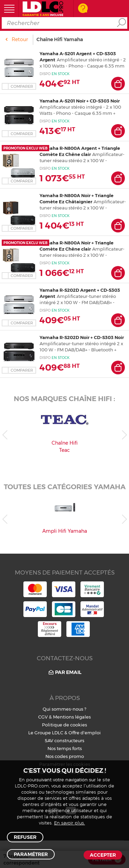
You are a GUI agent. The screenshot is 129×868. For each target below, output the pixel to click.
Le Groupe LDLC (46, 733)
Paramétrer (31, 854)
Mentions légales (72, 717)
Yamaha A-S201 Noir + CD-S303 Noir (80, 101)
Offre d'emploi (85, 733)
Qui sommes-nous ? (64, 709)
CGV (43, 717)
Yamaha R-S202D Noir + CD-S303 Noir (82, 337)
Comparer (22, 86)
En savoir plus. (69, 823)
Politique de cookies (64, 725)
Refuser (25, 837)
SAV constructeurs (64, 740)
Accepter (103, 855)
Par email (64, 672)
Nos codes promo (65, 756)
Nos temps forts (65, 748)
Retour (20, 39)
